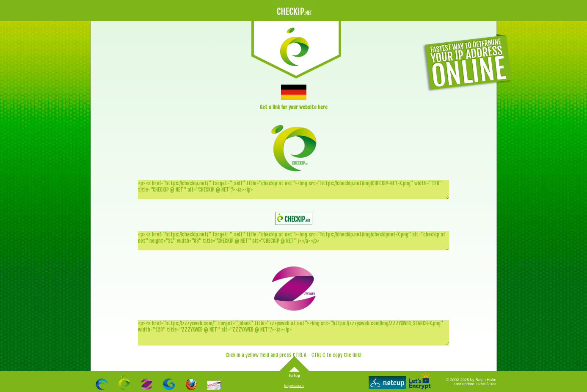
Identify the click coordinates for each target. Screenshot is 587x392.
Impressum (294, 386)
